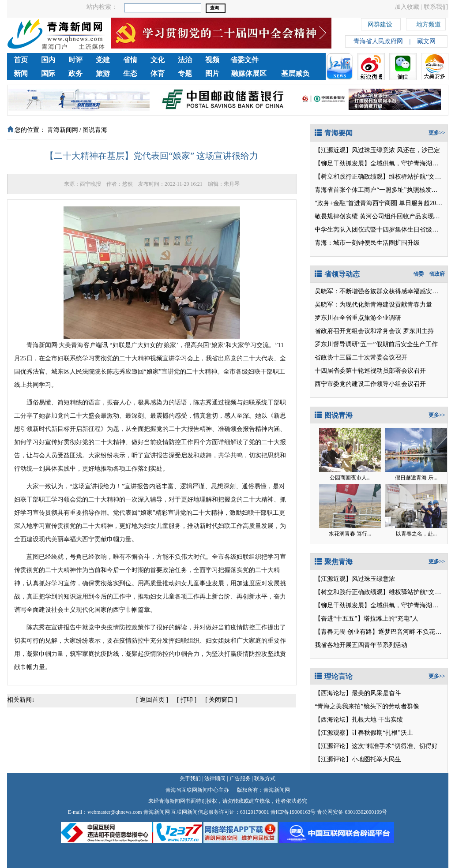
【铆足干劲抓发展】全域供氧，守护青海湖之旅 (380, 163)
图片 (212, 73)
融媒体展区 (249, 73)
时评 (75, 60)
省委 (418, 274)
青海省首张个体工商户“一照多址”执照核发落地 (379, 190)
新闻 (21, 73)
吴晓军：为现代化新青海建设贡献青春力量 (373, 305)
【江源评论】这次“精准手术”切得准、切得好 (376, 746)
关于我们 (190, 778)
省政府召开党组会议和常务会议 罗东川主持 (374, 331)
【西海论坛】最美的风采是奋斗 (358, 693)
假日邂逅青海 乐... (416, 478)
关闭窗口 (221, 700)
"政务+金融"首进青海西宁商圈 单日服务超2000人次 (385, 203)
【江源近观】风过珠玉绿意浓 (355, 150)
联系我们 (436, 7)
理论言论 (334, 676)
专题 (185, 73)
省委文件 (244, 60)
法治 (185, 60)
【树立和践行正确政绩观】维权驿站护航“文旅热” (382, 177)
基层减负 (295, 73)
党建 (103, 60)
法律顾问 (215, 778)
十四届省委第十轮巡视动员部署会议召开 (370, 371)
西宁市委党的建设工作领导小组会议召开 (370, 384)
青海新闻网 (63, 130)
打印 (187, 700)
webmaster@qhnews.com (115, 812)
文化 (158, 60)
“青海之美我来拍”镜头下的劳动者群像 (367, 706)
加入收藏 (407, 7)
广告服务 (240, 778)
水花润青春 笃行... (350, 534)
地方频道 (429, 23)
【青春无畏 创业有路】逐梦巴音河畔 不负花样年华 (384, 632)
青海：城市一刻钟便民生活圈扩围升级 (367, 243)
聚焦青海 (334, 562)
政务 (75, 73)
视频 (212, 60)
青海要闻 (334, 133)
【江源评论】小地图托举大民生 (358, 759)
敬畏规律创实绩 (336, 216)
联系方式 (265, 778)
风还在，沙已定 (418, 150)
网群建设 (380, 23)
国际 (48, 73)
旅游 (103, 73)
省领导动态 (337, 274)
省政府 (437, 274)
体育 (158, 73)
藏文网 (426, 41)
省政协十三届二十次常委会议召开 (361, 357)
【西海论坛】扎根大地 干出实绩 (359, 720)
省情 (130, 60)
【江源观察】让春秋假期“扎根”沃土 (364, 733)
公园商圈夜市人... (350, 478)
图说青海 (95, 130)
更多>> (437, 133)
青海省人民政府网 (378, 41)
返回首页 (152, 700)
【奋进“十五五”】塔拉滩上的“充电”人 (367, 619)
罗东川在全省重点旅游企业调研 (358, 318)
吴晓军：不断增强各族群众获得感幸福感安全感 (380, 291)
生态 (130, 73)
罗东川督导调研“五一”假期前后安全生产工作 (376, 344)
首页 (21, 60)
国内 (48, 60)
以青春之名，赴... (416, 534)
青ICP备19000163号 (293, 812)
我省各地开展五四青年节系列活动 (361, 645)
